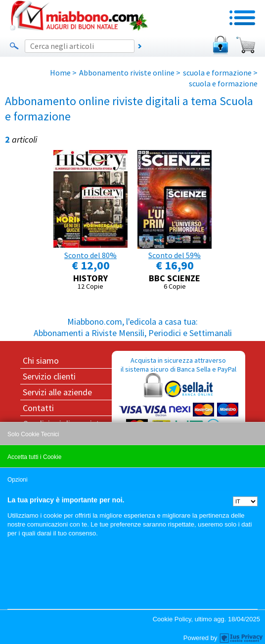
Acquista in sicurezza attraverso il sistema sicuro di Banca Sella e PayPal (178, 403)
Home (60, 73)
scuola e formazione (217, 73)
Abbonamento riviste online (127, 73)
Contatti (38, 408)
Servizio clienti (49, 376)
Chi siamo (41, 360)
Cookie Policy (172, 619)
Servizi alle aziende (57, 392)
